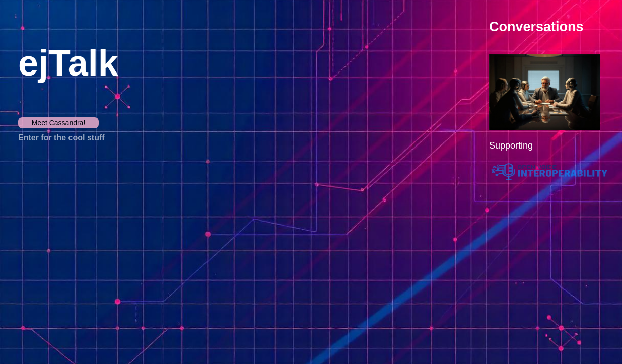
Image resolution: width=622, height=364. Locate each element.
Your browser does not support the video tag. (119, 243)
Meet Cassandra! (59, 123)
